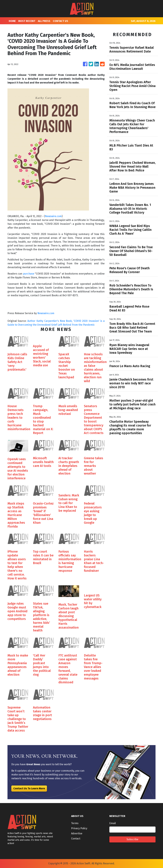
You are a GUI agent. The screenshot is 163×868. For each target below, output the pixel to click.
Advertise (77, 833)
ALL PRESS (44, 21)
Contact (76, 839)
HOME (12, 21)
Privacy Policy (79, 828)
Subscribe (132, 839)
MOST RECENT (27, 21)
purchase (29, 274)
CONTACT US (60, 21)
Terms (75, 823)
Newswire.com (53, 216)
